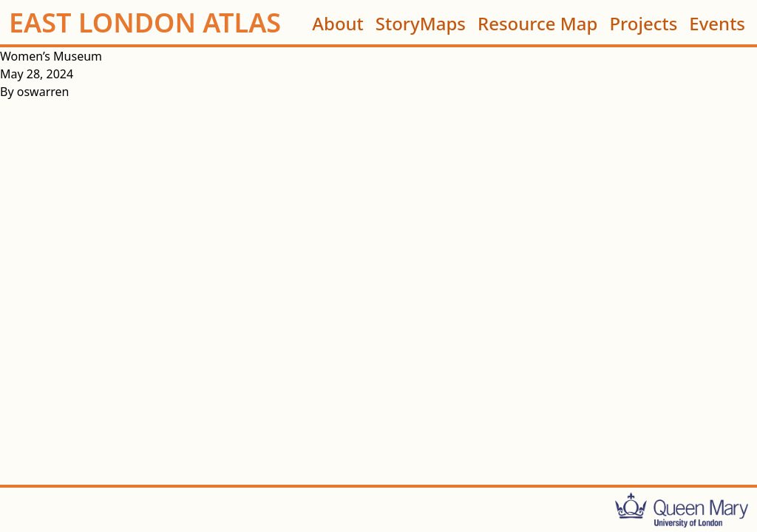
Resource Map (537, 23)
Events (717, 23)
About (338, 23)
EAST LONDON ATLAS (145, 23)
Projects (643, 23)
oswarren (43, 92)
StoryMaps (421, 23)
